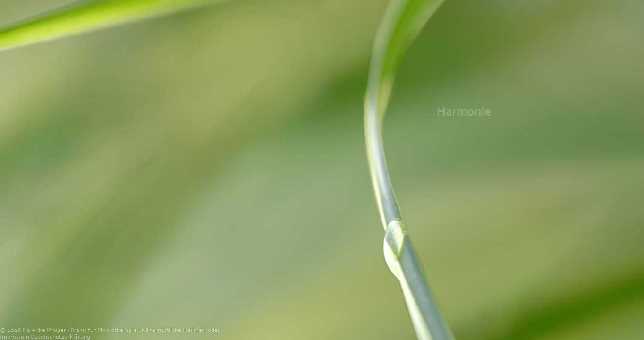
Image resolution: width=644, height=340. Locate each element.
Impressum (15, 337)
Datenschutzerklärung (60, 337)
